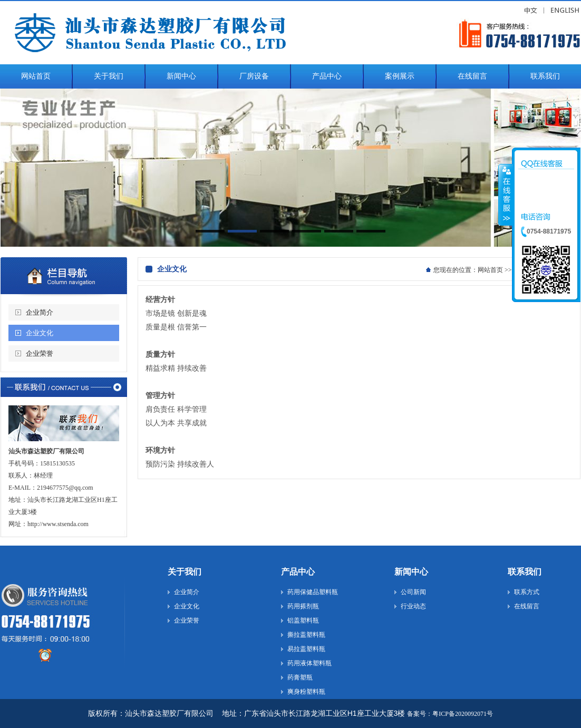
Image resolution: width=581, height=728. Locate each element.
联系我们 (525, 572)
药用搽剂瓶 (303, 606)
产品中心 (298, 572)
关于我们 (185, 572)
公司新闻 (413, 592)
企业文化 (40, 333)
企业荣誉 (40, 353)
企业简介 (40, 312)
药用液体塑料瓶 (309, 663)
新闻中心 (411, 572)
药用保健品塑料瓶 (313, 592)
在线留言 (527, 606)
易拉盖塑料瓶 (306, 649)
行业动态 (413, 606)
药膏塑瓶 (300, 677)
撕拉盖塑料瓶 (306, 635)
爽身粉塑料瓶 (306, 692)
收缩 (506, 195)
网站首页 (490, 270)
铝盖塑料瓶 (303, 620)
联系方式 (527, 592)
